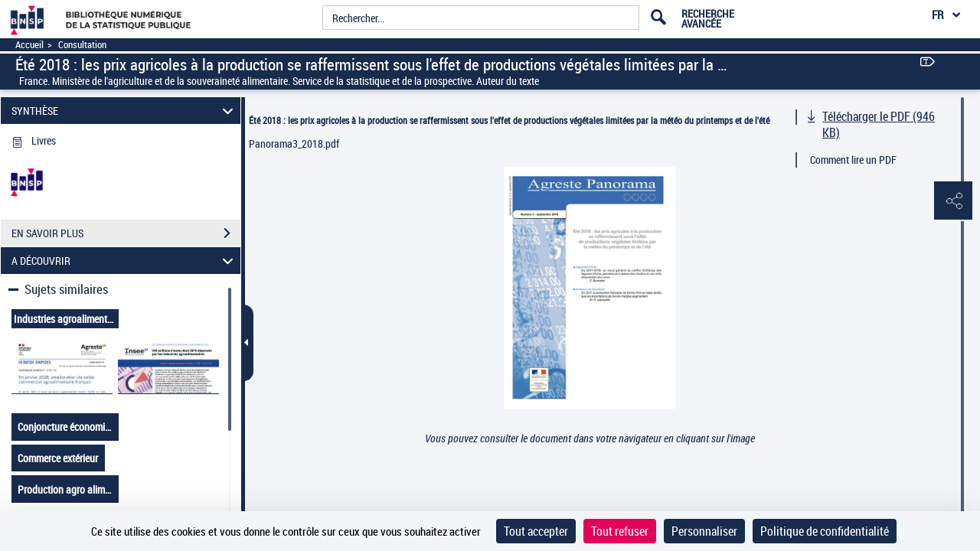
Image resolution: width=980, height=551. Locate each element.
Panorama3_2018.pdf (294, 143)
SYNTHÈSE (125, 111)
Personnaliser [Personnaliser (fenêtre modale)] (704, 531)
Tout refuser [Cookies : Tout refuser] (620, 531)
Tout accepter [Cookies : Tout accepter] (536, 531)
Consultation (82, 45)
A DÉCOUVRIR (125, 261)
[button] (953, 201)
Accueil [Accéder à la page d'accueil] (29, 45)
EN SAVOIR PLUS (126, 233)
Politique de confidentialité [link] (825, 531)
